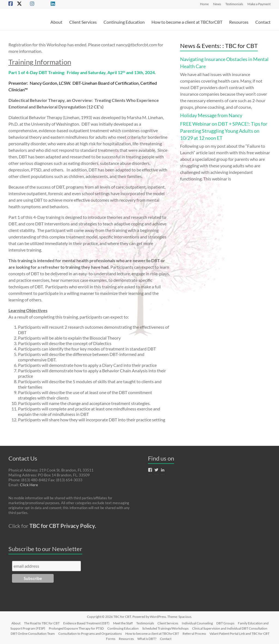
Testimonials (234, 4)
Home (204, 4)
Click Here (29, 485)
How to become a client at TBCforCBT (187, 22)
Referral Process (194, 634)
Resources (239, 22)
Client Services (83, 22)
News (217, 4)
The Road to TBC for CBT (42, 623)
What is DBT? (147, 639)
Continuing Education (124, 22)
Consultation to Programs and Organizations (90, 634)
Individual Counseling (197, 623)
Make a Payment (259, 4)
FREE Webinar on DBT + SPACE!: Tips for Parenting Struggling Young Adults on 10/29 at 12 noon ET (224, 131)
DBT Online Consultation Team (33, 634)
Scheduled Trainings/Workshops (165, 628)
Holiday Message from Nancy (211, 115)
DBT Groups (225, 623)
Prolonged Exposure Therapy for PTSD (76, 628)
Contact (263, 22)
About (56, 22)
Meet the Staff (123, 623)
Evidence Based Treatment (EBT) (86, 623)
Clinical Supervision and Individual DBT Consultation (230, 628)
